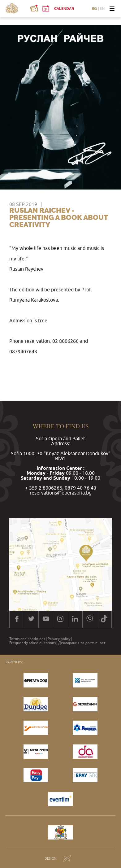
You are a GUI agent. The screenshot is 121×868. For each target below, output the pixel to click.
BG (94, 9)
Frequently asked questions (32, 643)
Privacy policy (59, 639)
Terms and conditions (27, 639)
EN (102, 9)
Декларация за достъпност (82, 643)
